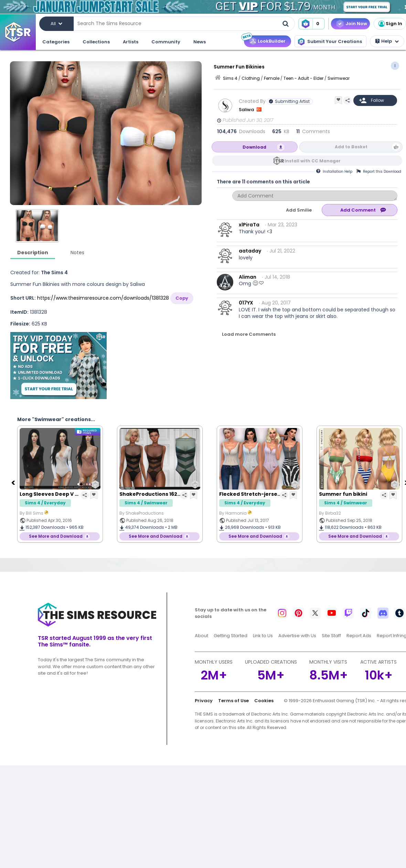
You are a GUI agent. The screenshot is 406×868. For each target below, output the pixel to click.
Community (166, 42)
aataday (250, 251)
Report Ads (359, 636)
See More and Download (56, 536)
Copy (182, 298)
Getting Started (231, 636)
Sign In (390, 24)
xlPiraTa (249, 225)
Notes (77, 253)
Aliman (248, 277)
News (200, 42)
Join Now (356, 24)
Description (33, 253)
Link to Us (263, 636)
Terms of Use (233, 701)
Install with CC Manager (313, 161)
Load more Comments (249, 334)
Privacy (204, 701)
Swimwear (339, 78)
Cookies (264, 701)
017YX (246, 303)
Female (272, 78)
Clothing (251, 78)
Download (254, 147)
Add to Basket (351, 147)
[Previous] (14, 482)
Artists (131, 42)
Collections (96, 42)
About (201, 636)
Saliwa (247, 110)
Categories (56, 42)
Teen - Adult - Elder (303, 78)
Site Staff (331, 636)
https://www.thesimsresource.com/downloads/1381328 (103, 298)
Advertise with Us (297, 636)
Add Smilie (299, 210)
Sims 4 (230, 78)
